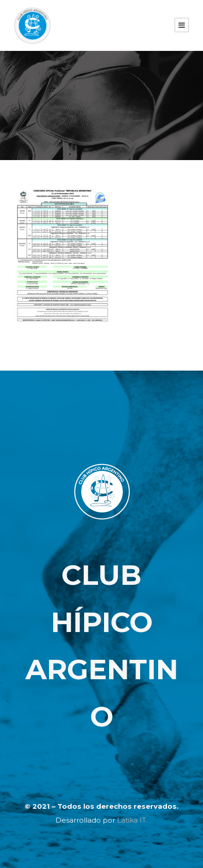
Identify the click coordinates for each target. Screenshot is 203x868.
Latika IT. (132, 820)
